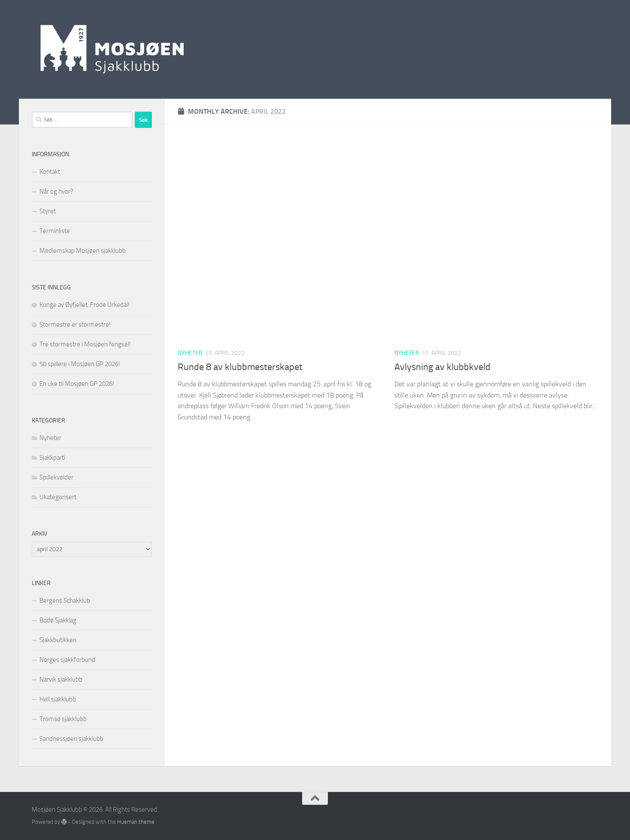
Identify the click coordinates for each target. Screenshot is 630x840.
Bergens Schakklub (65, 600)
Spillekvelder (56, 477)
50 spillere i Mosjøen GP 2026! (80, 364)
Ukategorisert (58, 497)
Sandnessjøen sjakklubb (71, 739)
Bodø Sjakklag (58, 620)
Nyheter (190, 353)
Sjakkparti (52, 458)
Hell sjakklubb (58, 699)
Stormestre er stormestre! (75, 324)
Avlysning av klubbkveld (442, 367)
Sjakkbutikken (58, 640)
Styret (48, 211)
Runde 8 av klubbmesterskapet (240, 367)
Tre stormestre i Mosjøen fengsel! (85, 344)
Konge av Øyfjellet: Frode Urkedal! (85, 305)
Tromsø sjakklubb (63, 719)
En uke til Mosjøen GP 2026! (77, 384)
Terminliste (55, 231)
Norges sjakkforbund (67, 660)
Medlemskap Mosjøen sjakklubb (83, 251)
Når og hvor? (56, 191)
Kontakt (50, 172)
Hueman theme (136, 822)
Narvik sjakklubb (61, 679)
